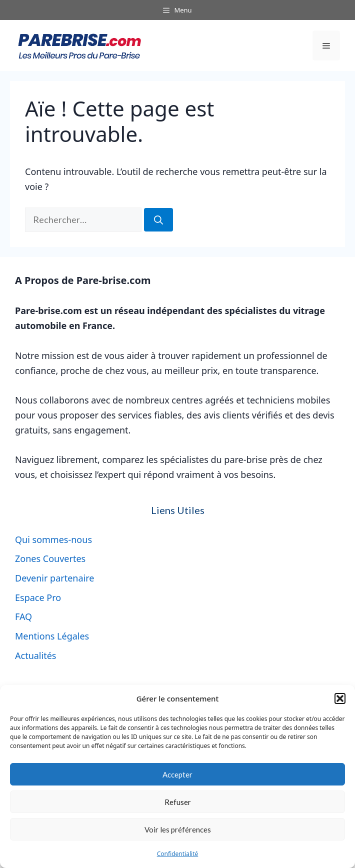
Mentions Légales (52, 636)
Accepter (177, 774)
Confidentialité (178, 854)
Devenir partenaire (54, 578)
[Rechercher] (158, 220)
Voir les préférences (178, 829)
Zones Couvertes (50, 558)
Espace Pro (38, 597)
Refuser (178, 802)
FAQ (23, 616)
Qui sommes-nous (53, 539)
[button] (340, 698)
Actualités (35, 655)
